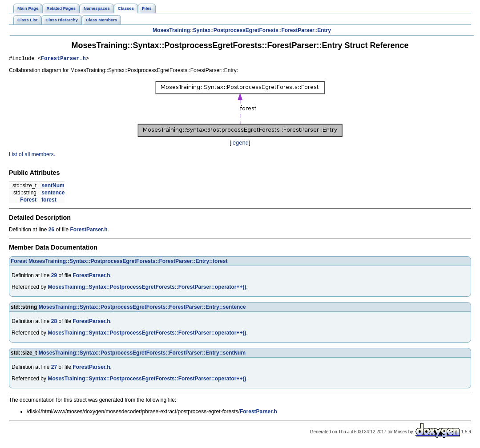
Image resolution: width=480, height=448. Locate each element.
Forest (28, 201)
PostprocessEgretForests (246, 30)
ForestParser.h (63, 59)
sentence (53, 194)
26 (51, 231)
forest (49, 201)
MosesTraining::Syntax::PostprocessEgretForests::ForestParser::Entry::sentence (142, 308)
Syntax (202, 30)
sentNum (53, 187)
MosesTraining (171, 30)
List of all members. (32, 156)
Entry (324, 30)
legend (240, 144)
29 (54, 277)
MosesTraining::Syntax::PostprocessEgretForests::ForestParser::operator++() (147, 288)
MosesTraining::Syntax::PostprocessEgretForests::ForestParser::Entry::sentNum (142, 354)
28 (54, 323)
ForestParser (298, 30)
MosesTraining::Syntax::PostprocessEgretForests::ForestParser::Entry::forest (128, 262)
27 (54, 368)
